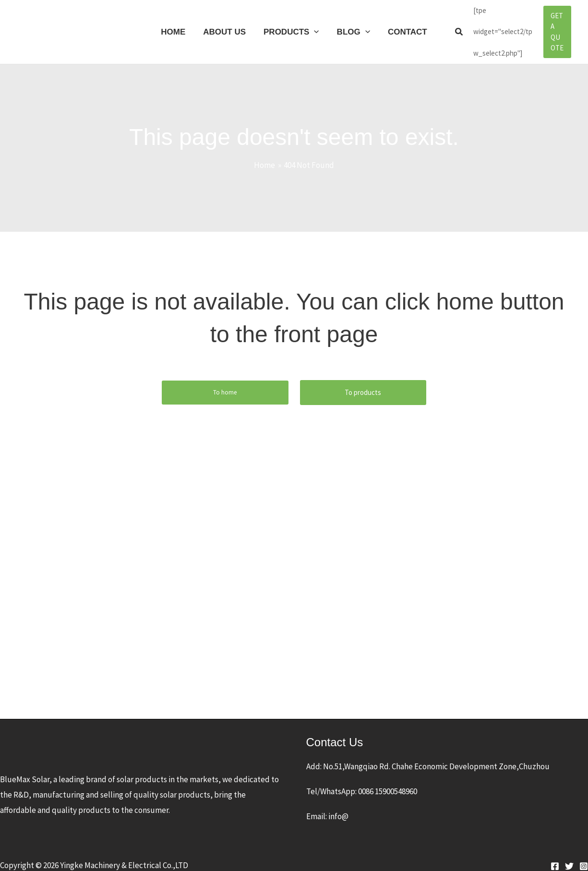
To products (363, 381)
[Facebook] (555, 855)
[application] (314, 26)
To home (225, 381)
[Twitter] (569, 855)
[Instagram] (584, 855)
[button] (456, 26)
